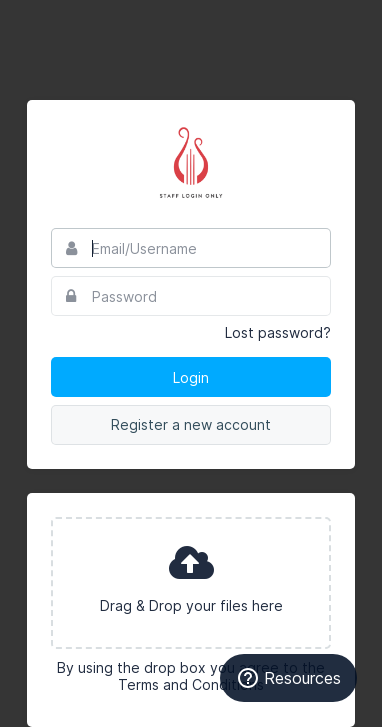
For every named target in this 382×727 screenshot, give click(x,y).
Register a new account (191, 424)
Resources (288, 678)
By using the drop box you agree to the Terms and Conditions (191, 676)
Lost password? (278, 332)
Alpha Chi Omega (191, 164)
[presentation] (191, 583)
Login (191, 377)
